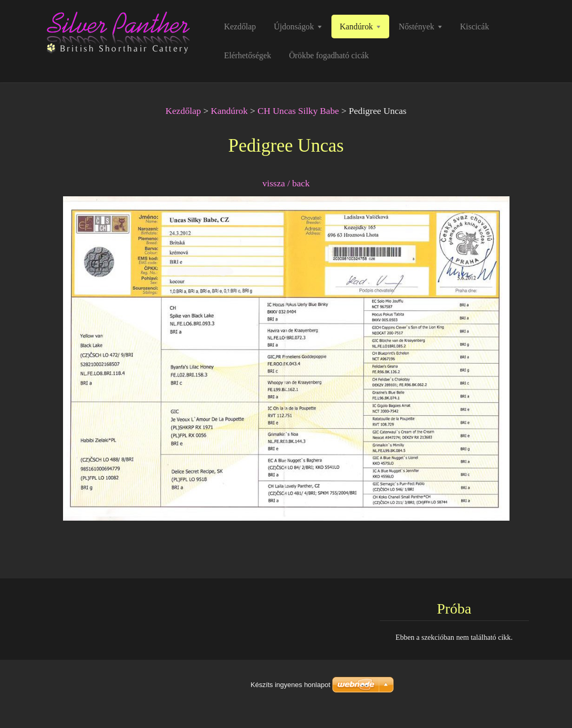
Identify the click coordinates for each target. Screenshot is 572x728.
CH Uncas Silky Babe (298, 111)
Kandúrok (229, 111)
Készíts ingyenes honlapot (290, 685)
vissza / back (286, 183)
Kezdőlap (183, 111)
